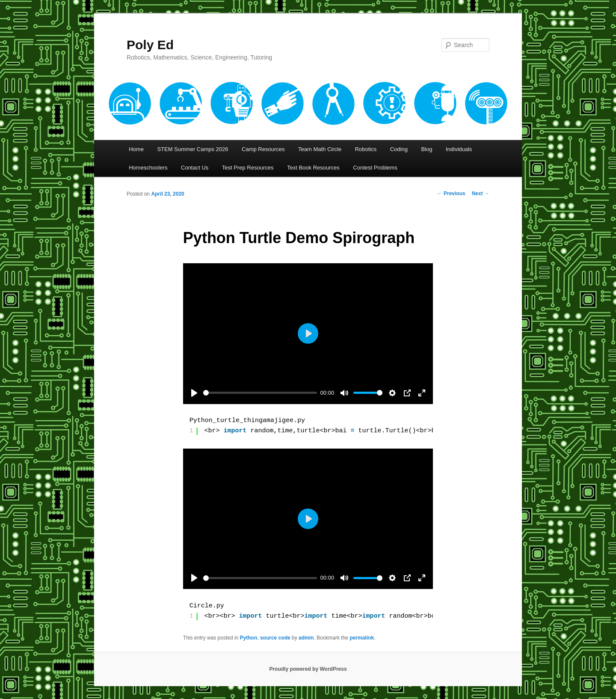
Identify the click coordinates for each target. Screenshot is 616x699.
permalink (362, 638)
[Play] (194, 393)
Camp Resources (263, 149)
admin (306, 638)
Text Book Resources (313, 168)
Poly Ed (150, 45)
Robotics (366, 149)
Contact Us (195, 168)
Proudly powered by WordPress (308, 669)
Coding (399, 149)
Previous (451, 193)
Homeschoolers (148, 168)
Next (481, 193)
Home (136, 149)
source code (275, 638)
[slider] (260, 393)
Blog (426, 149)
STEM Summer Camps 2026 (192, 149)
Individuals (459, 149)
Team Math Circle (320, 149)
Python (249, 638)
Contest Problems (375, 168)
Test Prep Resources (248, 168)
